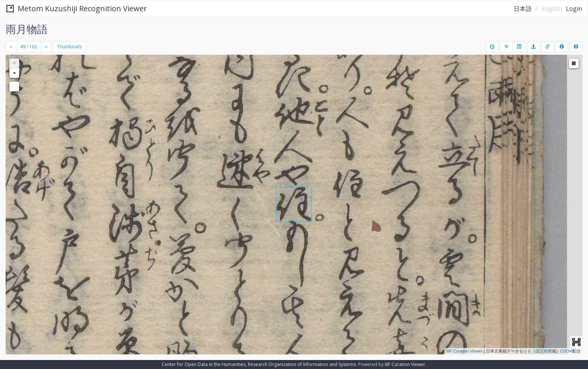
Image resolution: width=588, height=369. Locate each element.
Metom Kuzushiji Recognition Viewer (77, 8)
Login (574, 9)
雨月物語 (27, 29)
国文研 (542, 351)
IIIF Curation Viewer (464, 351)
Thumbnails (69, 47)
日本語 (523, 9)
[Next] (46, 47)
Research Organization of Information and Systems (302, 364)
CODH (566, 351)
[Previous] (11, 47)
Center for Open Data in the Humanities (204, 364)
